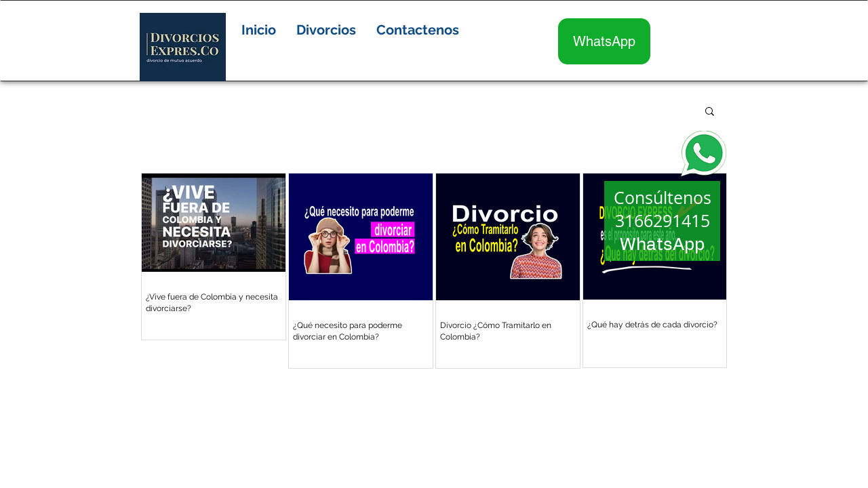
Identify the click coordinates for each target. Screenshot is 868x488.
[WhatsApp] (604, 41)
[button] (326, 30)
